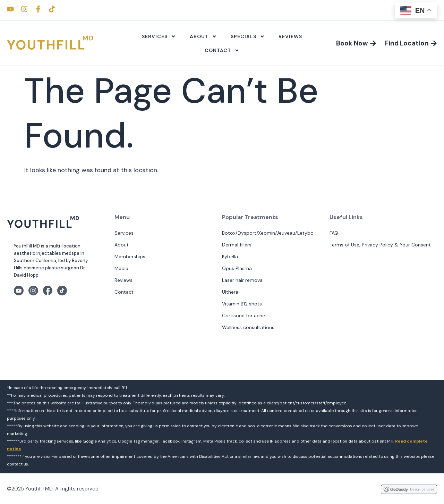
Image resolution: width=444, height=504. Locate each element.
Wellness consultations (248, 327)
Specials (248, 36)
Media (121, 268)
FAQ (334, 233)
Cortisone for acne (244, 316)
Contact (222, 50)
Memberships (130, 257)
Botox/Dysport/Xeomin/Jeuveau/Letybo (268, 233)
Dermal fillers (237, 245)
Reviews (290, 36)
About (203, 36)
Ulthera (230, 292)
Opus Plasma (237, 268)
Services (159, 36)
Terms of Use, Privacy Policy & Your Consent (380, 245)
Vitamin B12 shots (242, 304)
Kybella (230, 257)
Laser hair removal (243, 280)
